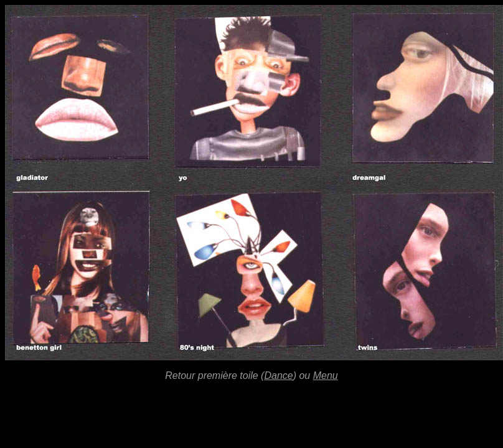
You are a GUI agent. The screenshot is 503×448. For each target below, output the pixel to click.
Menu (326, 376)
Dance (278, 376)
